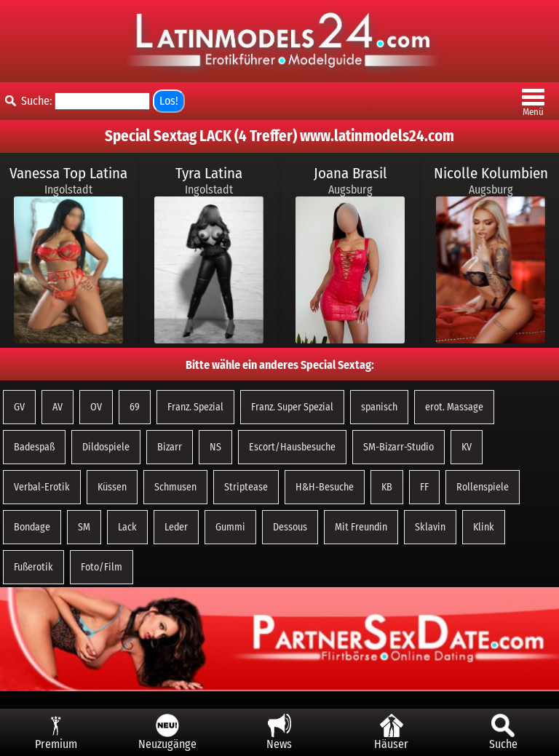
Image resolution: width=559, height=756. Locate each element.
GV (19, 407)
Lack (127, 527)
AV (58, 407)
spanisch (379, 407)
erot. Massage (454, 407)
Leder (176, 527)
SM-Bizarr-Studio (399, 447)
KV (467, 447)
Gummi (230, 527)
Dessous (290, 527)
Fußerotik (33, 567)
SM (84, 527)
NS (215, 447)
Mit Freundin (361, 527)
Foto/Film (102, 567)
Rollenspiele (483, 487)
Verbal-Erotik (42, 487)
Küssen (112, 487)
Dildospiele (106, 447)
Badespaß (34, 447)
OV (96, 407)
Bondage (32, 527)
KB (387, 487)
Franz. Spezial (195, 407)
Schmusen (175, 487)
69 (135, 407)
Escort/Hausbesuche (292, 447)
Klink (484, 527)
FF (424, 487)
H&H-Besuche (325, 487)
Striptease (246, 487)
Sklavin (430, 527)
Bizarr (170, 447)
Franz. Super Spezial (292, 407)
